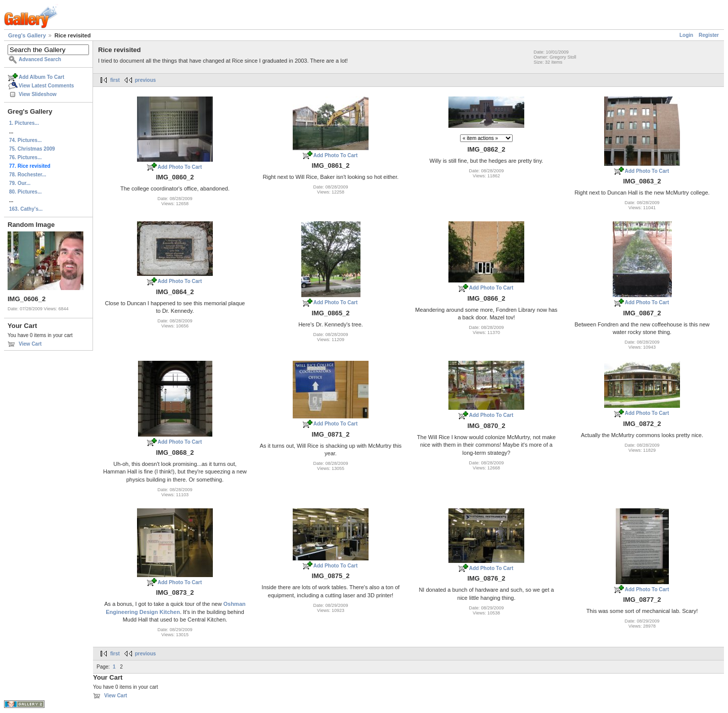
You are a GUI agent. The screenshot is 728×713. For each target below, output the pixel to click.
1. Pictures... (24, 123)
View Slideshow (38, 94)
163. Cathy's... (26, 209)
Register (709, 35)
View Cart (30, 344)
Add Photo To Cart (180, 167)
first (115, 80)
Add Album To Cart (41, 77)
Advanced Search (40, 59)
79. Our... (20, 183)
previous (146, 80)
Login (686, 35)
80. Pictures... (25, 192)
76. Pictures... (25, 157)
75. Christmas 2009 (32, 149)
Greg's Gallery (27, 35)
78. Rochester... (28, 175)
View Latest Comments (46, 86)
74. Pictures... (25, 140)
